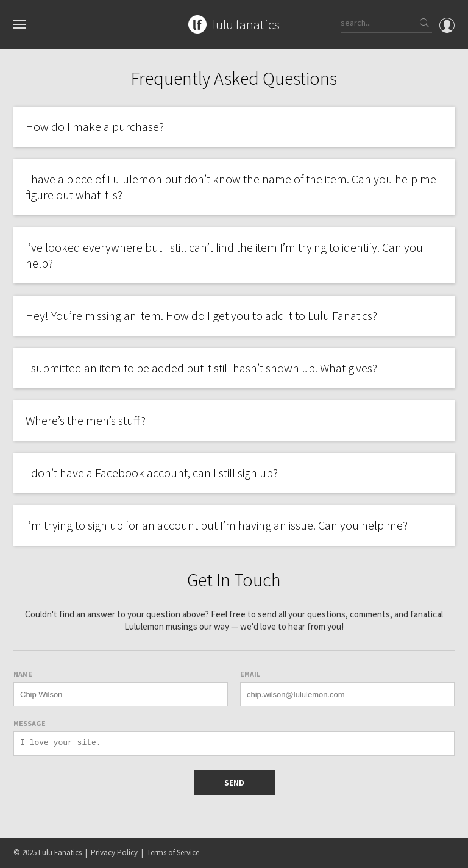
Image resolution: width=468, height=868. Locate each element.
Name (23, 674)
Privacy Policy (114, 852)
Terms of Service (173, 852)
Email (250, 674)
